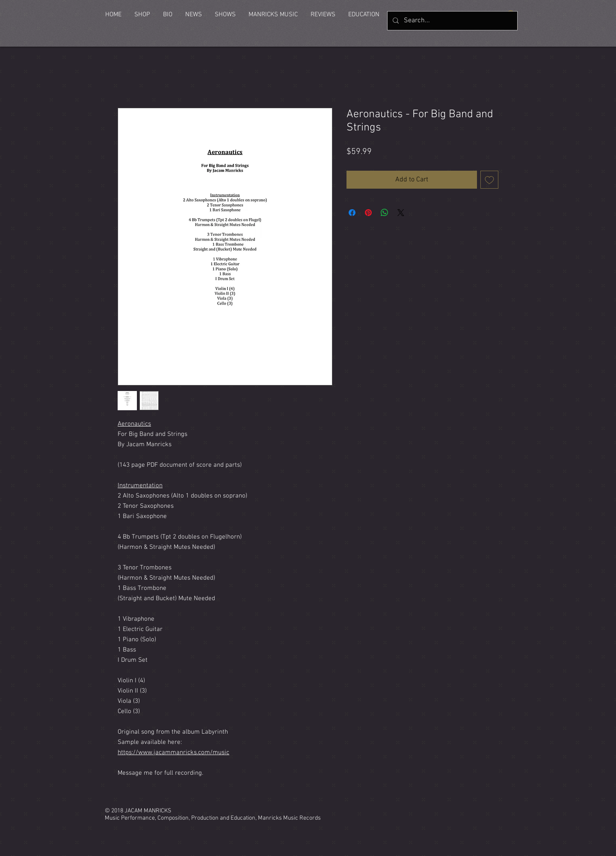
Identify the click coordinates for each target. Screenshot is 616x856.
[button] (142, 15)
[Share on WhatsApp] (385, 213)
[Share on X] (401, 213)
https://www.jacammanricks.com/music (173, 752)
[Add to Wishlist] (489, 180)
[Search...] (452, 21)
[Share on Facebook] (352, 213)
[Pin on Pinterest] (368, 213)
